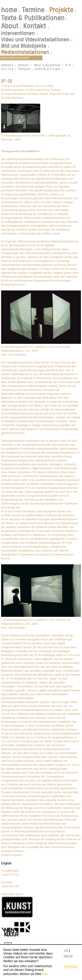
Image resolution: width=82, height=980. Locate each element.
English (6, 863)
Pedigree (24, 69)
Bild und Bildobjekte (24, 46)
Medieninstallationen (25, 52)
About (10, 26)
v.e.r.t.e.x (7, 69)
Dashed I (24, 65)
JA (66, 951)
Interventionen (18, 33)
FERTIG (71, 967)
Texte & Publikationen (33, 18)
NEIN (68, 956)
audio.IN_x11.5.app (47, 69)
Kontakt (35, 26)
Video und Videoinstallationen (35, 40)
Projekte (61, 10)
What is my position (47, 65)
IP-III (68, 65)
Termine (33, 10)
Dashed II (7, 65)
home (9, 10)
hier (45, 974)
